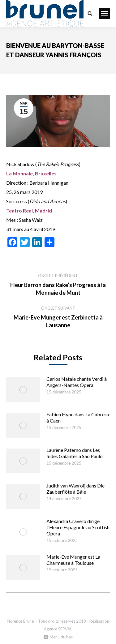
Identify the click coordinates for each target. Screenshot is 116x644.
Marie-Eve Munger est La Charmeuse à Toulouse (73, 560)
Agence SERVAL (58, 629)
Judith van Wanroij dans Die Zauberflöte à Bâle (75, 489)
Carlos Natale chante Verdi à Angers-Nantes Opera (77, 382)
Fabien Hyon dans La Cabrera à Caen (78, 417)
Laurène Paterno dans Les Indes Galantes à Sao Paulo (75, 453)
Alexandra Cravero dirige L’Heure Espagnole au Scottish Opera (78, 527)
